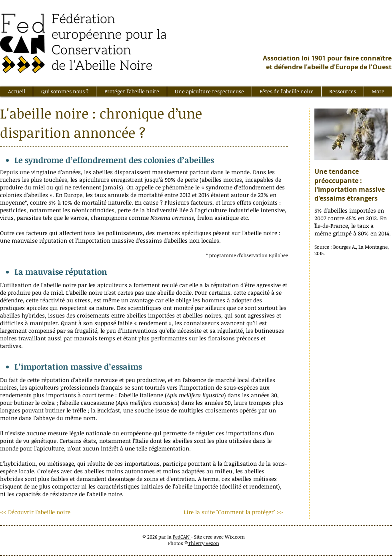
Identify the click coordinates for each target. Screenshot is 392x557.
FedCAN (182, 537)
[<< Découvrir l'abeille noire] (38, 512)
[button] (64, 91)
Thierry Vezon (204, 543)
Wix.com (235, 537)
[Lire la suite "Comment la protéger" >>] (233, 512)
